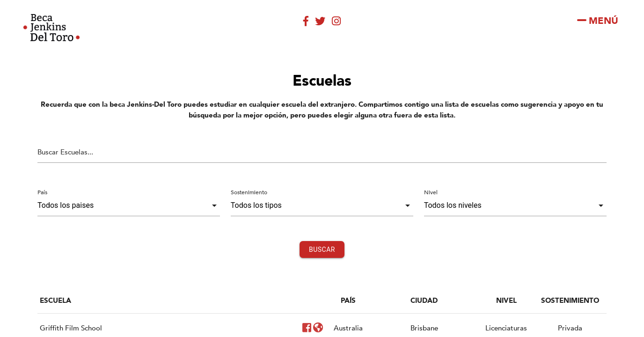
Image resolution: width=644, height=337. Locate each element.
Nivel (431, 192)
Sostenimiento (249, 192)
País (42, 192)
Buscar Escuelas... (65, 152)
